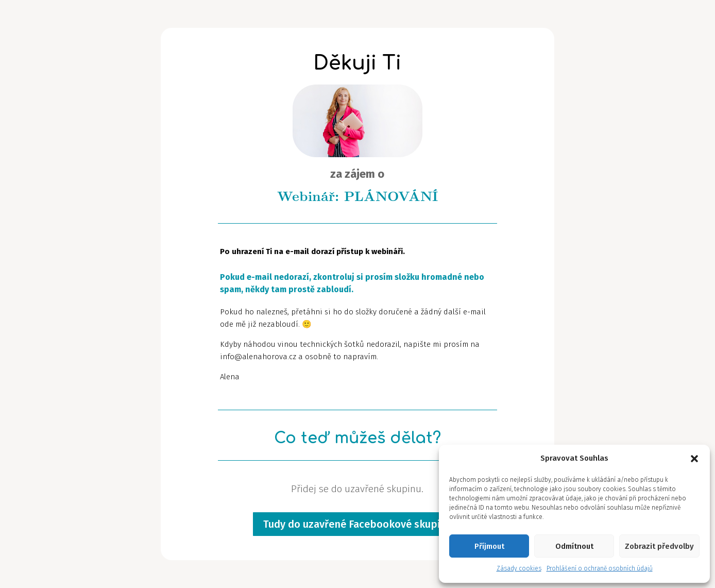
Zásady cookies (519, 568)
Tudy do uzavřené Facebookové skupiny (357, 524)
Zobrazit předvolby (659, 546)
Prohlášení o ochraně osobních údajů (600, 568)
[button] (694, 459)
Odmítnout (574, 546)
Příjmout (489, 546)
